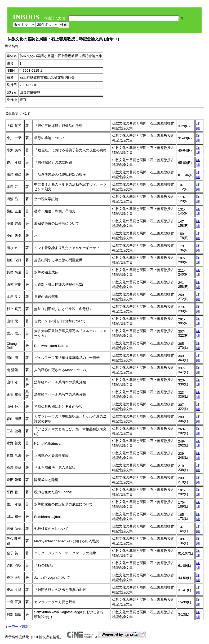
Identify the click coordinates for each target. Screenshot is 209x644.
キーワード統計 (17, 627)
